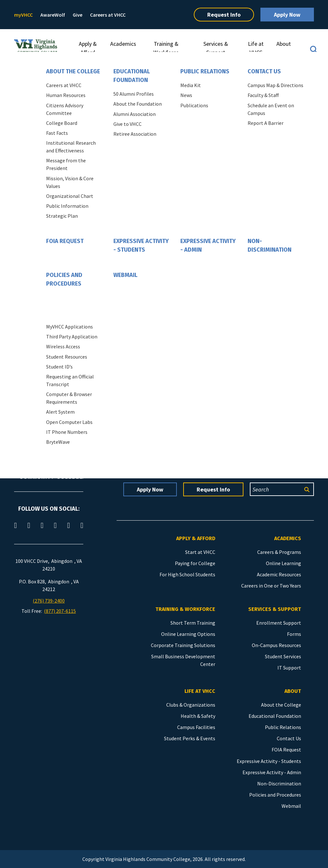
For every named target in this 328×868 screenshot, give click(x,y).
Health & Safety (198, 716)
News (186, 95)
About (284, 44)
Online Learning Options (188, 634)
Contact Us (264, 71)
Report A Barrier (266, 123)
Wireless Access (63, 346)
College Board (62, 123)
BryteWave (58, 442)
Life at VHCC (256, 48)
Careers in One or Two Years (271, 586)
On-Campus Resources (276, 645)
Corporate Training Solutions (183, 645)
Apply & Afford (88, 48)
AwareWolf (53, 15)
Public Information (67, 206)
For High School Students (187, 574)
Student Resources (67, 357)
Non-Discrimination (270, 245)
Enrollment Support (279, 623)
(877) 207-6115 (60, 611)
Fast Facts (57, 133)
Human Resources (66, 95)
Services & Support (216, 48)
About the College (73, 71)
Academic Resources (279, 574)
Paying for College (195, 563)
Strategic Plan (62, 216)
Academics (123, 44)
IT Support (289, 668)
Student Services (283, 656)
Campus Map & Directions (275, 85)
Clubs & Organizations (191, 705)
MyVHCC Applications (70, 327)
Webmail (125, 275)
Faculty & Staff (263, 95)
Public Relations (205, 71)
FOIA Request (65, 241)
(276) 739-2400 (49, 601)
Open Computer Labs (69, 422)
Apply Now (287, 15)
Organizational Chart (70, 196)
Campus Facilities (196, 727)
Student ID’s (59, 367)
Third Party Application (72, 337)
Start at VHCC (200, 552)
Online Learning (283, 563)
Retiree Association (135, 134)
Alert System (60, 412)
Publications (194, 105)
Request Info (224, 15)
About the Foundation (138, 104)
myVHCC (23, 15)
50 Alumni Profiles (134, 94)
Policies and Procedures (64, 279)
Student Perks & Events (190, 738)
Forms (294, 634)
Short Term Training (193, 623)
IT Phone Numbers (67, 432)
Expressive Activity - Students (141, 245)
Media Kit (191, 85)
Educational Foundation (132, 76)
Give (78, 15)
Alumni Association (135, 114)
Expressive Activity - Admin (208, 245)
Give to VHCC (127, 124)
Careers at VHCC (108, 15)
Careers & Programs (279, 552)
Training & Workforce (166, 48)
